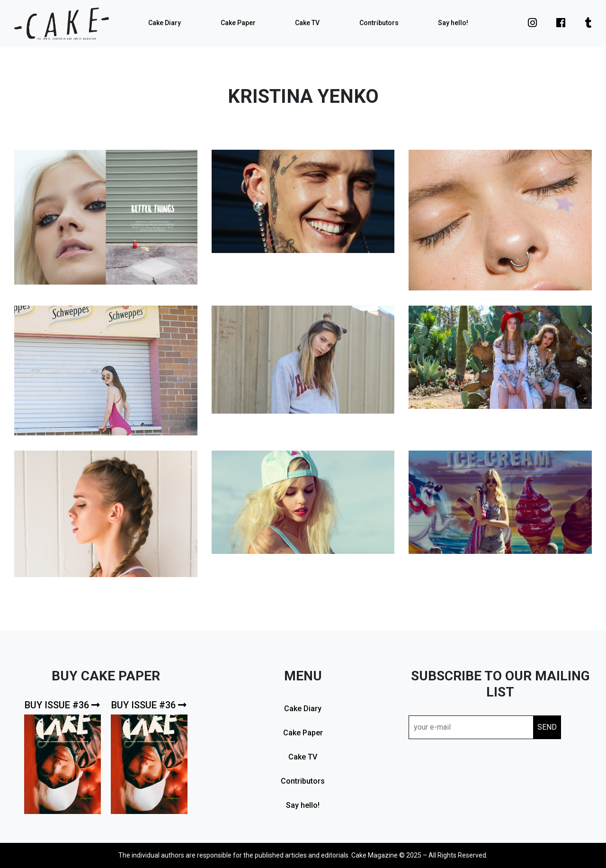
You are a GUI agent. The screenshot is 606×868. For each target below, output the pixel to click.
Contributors (379, 23)
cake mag (62, 24)
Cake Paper (238, 23)
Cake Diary (165, 23)
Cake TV (307, 23)
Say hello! (453, 23)
